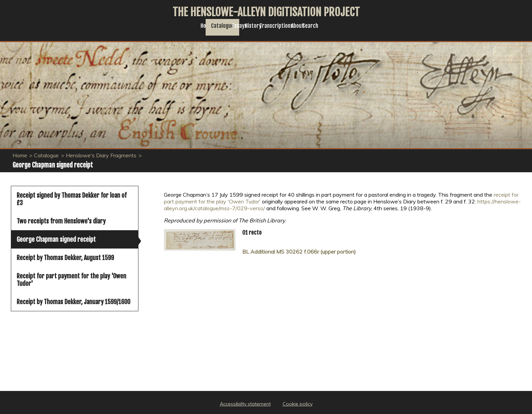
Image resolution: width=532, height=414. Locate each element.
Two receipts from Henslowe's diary (61, 221)
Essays (227, 29)
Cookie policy (298, 404)
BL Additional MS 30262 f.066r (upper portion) (299, 252)
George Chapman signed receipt (56, 239)
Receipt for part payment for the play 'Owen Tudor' (71, 280)
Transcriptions (302, 29)
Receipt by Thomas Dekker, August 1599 (65, 258)
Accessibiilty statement (245, 404)
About (342, 29)
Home (157, 29)
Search (373, 29)
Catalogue (192, 29)
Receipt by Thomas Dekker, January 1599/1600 (73, 302)
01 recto (252, 233)
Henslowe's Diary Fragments (101, 155)
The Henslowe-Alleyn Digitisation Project (266, 12)
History (259, 29)
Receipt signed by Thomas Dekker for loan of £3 (72, 199)
